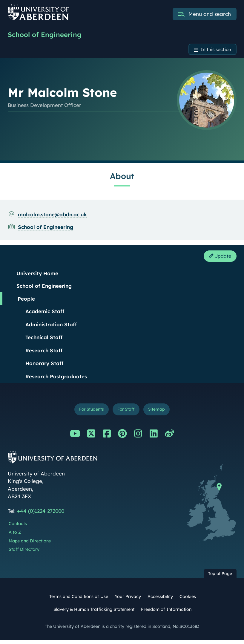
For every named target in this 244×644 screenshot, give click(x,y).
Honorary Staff (44, 366)
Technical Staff (44, 340)
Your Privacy (128, 600)
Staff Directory (24, 553)
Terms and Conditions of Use (79, 600)
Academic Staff (45, 314)
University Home (37, 276)
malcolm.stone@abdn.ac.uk (52, 216)
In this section (214, 51)
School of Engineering (47, 35)
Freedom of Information (166, 613)
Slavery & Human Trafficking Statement (94, 613)
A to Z (15, 536)
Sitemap (160, 413)
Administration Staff (51, 327)
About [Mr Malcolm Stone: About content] (122, 178)
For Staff (127, 413)
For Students (89, 413)
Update (218, 258)
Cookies (188, 600)
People (26, 301)
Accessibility (160, 600)
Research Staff (44, 353)
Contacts (18, 528)
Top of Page (220, 577)
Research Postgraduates (56, 379)
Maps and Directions (30, 545)
